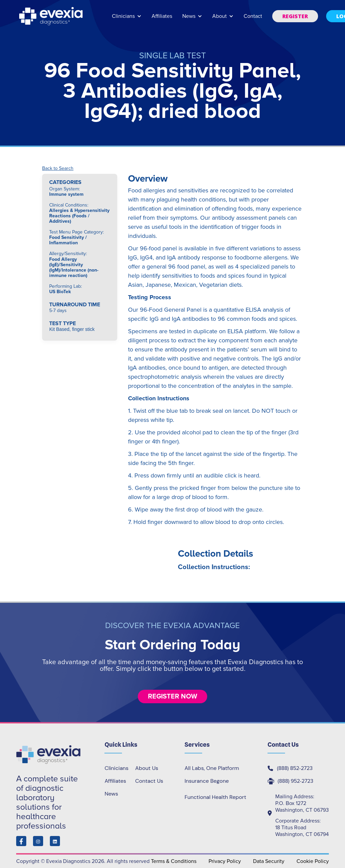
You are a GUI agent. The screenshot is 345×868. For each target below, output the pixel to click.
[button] (127, 19)
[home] (52, 16)
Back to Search (58, 168)
